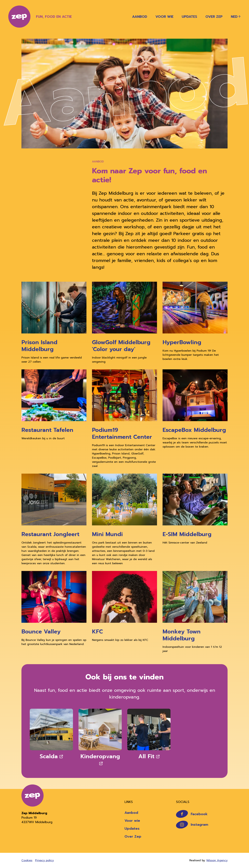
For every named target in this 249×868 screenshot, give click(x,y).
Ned (234, 17)
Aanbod (140, 17)
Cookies (27, 860)
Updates (189, 17)
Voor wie (164, 17)
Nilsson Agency (217, 860)
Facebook (192, 814)
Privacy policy (44, 860)
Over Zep (214, 17)
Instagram (192, 825)
